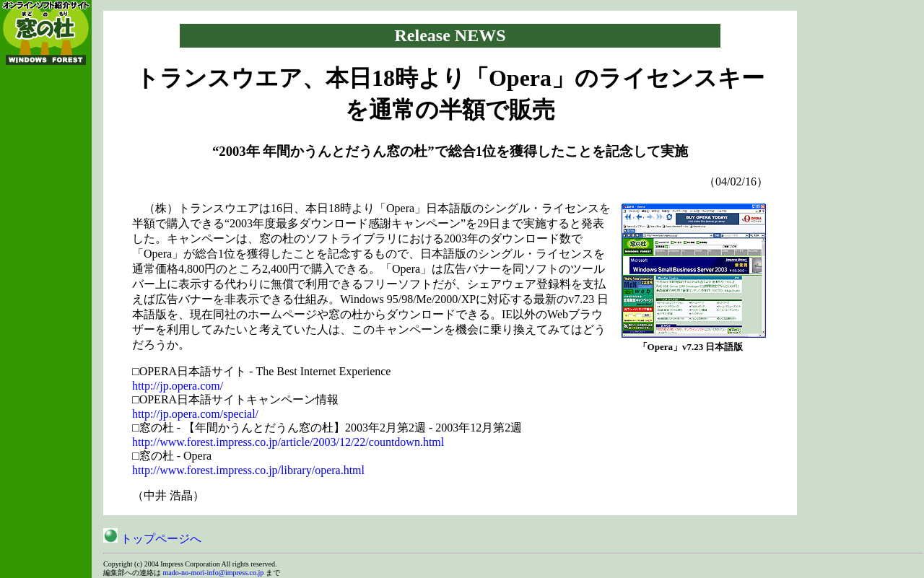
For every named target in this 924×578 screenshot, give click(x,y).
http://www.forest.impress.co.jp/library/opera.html (248, 470)
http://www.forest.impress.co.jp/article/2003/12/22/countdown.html (288, 442)
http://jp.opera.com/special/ (195, 414)
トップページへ (152, 539)
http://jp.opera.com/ (178, 386)
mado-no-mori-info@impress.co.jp (214, 573)
